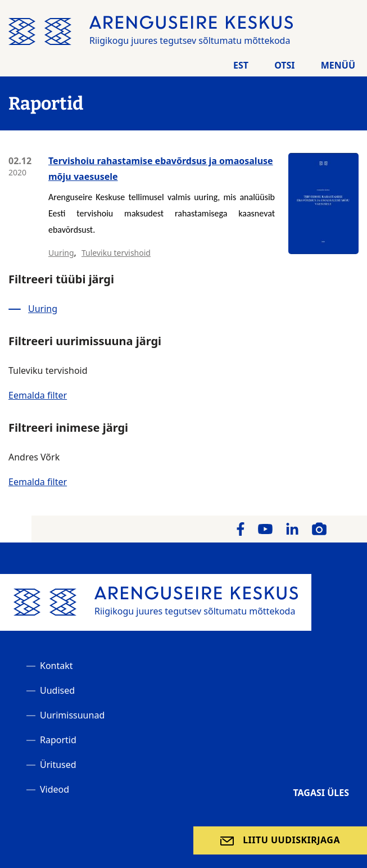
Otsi (284, 65)
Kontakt (56, 666)
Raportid (58, 740)
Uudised (57, 690)
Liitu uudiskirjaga (291, 840)
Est (241, 65)
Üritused (58, 765)
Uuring (61, 253)
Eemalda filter (38, 395)
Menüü (338, 65)
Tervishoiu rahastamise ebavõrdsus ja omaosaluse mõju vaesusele (161, 169)
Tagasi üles (321, 793)
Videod (55, 789)
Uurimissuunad (72, 715)
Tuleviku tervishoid (116, 253)
